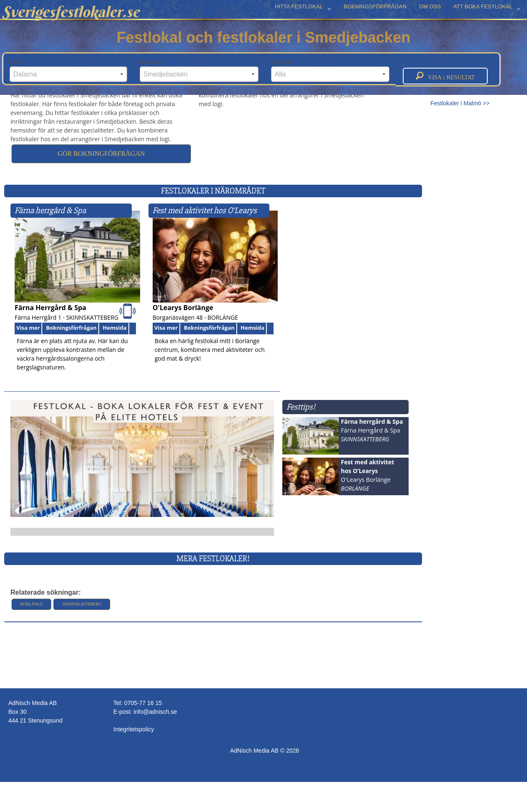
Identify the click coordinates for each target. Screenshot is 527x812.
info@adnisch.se (155, 712)
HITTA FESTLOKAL (299, 6)
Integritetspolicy (134, 729)
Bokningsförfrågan (71, 328)
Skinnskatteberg (82, 604)
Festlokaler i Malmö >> (460, 103)
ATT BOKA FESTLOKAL (483, 6)
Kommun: (199, 70)
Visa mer (28, 328)
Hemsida (115, 328)
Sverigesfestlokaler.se (71, 12)
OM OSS (430, 6)
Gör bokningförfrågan (101, 154)
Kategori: (330, 70)
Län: (68, 70)
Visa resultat (445, 76)
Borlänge (31, 604)
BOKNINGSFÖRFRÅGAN (375, 6)
